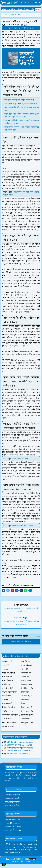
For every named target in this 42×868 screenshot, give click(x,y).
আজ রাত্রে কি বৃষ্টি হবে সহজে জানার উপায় (19, 100)
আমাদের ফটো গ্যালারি (12, 799)
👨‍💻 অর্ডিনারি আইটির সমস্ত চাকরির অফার (18, 742)
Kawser (27, 861)
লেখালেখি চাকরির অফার (13, 827)
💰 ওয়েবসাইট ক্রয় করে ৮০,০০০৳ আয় (18, 745)
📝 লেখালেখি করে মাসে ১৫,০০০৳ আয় (18, 751)
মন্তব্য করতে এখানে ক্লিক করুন (21, 642)
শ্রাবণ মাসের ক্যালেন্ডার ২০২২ (22, 526)
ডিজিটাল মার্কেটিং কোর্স (13, 820)
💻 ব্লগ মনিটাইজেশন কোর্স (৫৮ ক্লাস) (17, 754)
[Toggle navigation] (40, 2)
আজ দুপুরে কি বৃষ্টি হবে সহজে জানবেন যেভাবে (21, 104)
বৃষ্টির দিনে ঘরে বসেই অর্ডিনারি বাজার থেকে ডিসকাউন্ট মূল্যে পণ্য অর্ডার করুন (22, 116)
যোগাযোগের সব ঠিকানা (13, 806)
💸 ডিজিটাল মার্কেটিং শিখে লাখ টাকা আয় (19, 748)
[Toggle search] (36, 2)
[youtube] (28, 3)
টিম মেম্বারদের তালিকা (12, 802)
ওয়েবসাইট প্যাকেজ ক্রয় (13, 823)
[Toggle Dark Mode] (33, 2)
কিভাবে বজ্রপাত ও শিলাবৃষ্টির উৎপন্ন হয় (21, 28)
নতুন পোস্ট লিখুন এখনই (13, 830)
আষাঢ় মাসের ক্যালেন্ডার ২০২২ (23, 459)
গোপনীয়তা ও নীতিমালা (13, 795)
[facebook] (22, 3)
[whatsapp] (25, 3)
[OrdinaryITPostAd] (21, 9)
